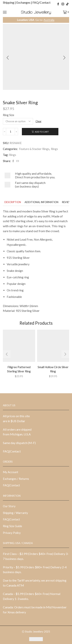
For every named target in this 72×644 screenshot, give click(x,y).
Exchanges (24, 2)
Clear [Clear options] (38, 121)
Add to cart (42, 132)
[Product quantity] (10, 132)
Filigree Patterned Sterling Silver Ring (19, 369)
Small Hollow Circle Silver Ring (53, 369)
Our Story (9, 506)
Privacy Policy (12, 533)
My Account (11, 472)
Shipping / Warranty (15, 513)
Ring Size (9, 115)
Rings (54, 149)
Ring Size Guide (12, 526)
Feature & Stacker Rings (34, 149)
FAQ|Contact (12, 451)
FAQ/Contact (41, 2)
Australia (49, 20)
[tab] (13, 202)
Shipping (9, 2)
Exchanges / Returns (16, 479)
